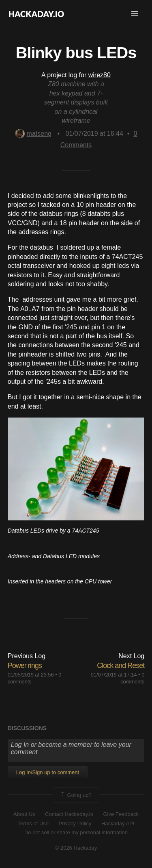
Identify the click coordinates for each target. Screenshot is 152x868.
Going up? (75, 795)
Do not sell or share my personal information (76, 832)
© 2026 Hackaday (76, 848)
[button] (135, 14)
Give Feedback (121, 814)
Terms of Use (33, 823)
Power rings (25, 666)
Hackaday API (118, 823)
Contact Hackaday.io (69, 814)
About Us (24, 814)
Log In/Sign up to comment (48, 772)
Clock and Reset (121, 666)
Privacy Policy (75, 823)
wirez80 (100, 75)
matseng (33, 134)
